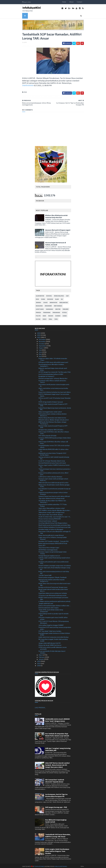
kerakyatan (53, 301)
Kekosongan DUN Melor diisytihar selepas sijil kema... (53, 441)
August (41, 347)
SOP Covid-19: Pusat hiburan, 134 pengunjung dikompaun (54, 621)
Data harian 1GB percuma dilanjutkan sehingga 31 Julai (55, 531)
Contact (87, 2)
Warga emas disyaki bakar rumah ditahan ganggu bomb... (54, 484)
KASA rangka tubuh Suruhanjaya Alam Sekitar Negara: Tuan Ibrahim (57, 850)
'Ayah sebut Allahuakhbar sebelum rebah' (52, 507)
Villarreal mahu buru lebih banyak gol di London (53, 481)
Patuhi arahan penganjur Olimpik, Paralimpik (53, 576)
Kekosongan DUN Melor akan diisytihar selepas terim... (54, 431)
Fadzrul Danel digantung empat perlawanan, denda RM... (55, 408)
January (41, 658)
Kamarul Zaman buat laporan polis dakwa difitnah (54, 495)
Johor (45, 301)
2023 (39, 332)
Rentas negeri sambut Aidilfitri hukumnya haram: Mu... (54, 465)
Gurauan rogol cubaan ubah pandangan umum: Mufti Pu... (53, 478)
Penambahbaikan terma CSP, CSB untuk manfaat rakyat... (54, 445)
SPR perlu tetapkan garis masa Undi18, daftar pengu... (53, 617)
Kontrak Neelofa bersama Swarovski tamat (52, 462)
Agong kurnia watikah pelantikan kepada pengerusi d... (51, 579)
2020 (39, 660)
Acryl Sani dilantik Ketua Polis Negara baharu (53, 522)
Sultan (38, 318)
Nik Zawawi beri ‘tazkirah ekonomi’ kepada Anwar (55, 779)
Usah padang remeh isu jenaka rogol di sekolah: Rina (54, 613)
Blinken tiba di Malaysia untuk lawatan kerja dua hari (56, 215)
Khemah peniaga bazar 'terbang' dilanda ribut (53, 377)
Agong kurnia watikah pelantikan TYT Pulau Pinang (53, 504)
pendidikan (47, 311)
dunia (43, 298)
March (41, 654)
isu (62, 298)
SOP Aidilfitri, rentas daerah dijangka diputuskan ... (55, 509)
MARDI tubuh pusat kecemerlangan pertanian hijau (53, 597)
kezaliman (39, 305)
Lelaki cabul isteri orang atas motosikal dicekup (54, 636)
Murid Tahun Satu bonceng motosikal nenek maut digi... (54, 583)
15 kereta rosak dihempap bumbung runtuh (52, 594)
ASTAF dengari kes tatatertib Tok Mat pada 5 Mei (55, 371)
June (41, 351)
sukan (65, 315)
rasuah (51, 315)
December (42, 338)
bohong (49, 295)
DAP (67, 295)
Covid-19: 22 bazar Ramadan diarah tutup (52, 460)
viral (50, 318)
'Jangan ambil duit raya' (46, 602)
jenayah (38, 301)
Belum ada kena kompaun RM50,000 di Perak (53, 542)
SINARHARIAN (35, 84)
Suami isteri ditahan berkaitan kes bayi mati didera (55, 391)
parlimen (66, 308)
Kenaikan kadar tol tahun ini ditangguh (51, 528)
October (42, 342)
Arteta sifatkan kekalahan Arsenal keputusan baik (55, 526)
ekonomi (50, 298)
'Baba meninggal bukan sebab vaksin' (50, 411)
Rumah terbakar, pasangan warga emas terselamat (55, 564)
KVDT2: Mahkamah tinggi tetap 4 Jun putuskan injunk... (54, 394)
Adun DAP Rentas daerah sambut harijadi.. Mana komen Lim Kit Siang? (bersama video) (57, 764)
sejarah (58, 315)
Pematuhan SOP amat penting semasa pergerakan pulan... (55, 627)
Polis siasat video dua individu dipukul (51, 513)
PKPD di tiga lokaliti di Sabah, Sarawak (51, 401)
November (42, 340)
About (79, 2)
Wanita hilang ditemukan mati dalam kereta (52, 416)
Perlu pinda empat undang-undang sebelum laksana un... (53, 413)
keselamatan (64, 301)
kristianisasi (58, 305)
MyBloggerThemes (53, 865)
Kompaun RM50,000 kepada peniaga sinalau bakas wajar (55, 437)
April (40, 355)
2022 (39, 334)
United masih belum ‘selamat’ (48, 520)
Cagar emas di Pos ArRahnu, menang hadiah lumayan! (53, 537)
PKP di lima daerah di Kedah (47, 434)
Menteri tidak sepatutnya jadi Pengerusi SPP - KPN (53, 404)
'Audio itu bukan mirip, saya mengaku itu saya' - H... (55, 515)
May (40, 353)
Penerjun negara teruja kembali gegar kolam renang (53, 551)
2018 (39, 664)
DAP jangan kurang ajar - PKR (56, 806)
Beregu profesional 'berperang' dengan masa (53, 586)
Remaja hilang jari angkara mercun (49, 554)
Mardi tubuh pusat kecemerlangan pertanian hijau (54, 524)
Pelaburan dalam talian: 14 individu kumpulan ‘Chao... (53, 358)
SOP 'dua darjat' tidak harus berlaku (50, 630)
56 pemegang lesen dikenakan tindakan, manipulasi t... (51, 364)
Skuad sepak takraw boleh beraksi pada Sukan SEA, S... (53, 589)
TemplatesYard (31, 865)
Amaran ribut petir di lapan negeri (58, 229)
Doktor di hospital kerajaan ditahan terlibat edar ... (54, 604)
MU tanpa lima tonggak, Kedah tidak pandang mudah (53, 639)
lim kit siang (40, 308)
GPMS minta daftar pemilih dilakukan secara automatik (53, 647)
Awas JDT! (42, 544)
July (40, 349)
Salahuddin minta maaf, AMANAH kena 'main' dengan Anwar (58, 719)
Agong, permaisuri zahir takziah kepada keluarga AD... (54, 457)
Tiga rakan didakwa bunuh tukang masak (51, 497)
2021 (39, 336)
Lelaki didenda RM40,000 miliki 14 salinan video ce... (54, 449)
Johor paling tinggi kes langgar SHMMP (51, 624)
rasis (44, 315)
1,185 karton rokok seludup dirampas (50, 475)
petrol (65, 311)
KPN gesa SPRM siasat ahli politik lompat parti (53, 361)
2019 (39, 662)
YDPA (56, 318)
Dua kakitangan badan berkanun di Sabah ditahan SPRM (54, 633)
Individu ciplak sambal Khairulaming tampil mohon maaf (54, 557)
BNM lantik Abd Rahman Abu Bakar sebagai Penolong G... (52, 422)
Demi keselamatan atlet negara (48, 606)
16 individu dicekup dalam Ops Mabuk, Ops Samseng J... (52, 500)
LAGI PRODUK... (40, 706)
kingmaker (48, 305)
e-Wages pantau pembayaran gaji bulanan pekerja (54, 600)
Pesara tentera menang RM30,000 (50, 517)
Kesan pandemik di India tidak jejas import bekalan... (52, 651)
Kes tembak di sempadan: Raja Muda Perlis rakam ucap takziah (57, 733)
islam (57, 298)
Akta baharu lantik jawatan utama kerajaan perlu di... (54, 384)
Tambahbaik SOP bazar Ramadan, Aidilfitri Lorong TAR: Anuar (58, 834)
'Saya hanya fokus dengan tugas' (49, 546)
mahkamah (50, 308)
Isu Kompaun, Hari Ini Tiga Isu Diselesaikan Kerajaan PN (56, 794)
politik (38, 315)
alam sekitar (40, 295)
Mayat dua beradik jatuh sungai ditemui (51, 534)
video (45, 318)
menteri (58, 308)
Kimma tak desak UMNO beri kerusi (50, 644)
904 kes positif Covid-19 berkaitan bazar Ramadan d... (55, 398)
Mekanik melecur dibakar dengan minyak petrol (54, 419)
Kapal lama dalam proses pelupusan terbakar (53, 592)
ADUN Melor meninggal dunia (48, 548)
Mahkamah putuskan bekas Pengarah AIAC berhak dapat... (52, 453)
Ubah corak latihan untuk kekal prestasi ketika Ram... (53, 388)
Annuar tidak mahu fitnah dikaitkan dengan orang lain (54, 567)
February (42, 656)
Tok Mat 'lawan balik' (45, 574)
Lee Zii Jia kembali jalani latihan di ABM (51, 373)
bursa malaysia (59, 295)
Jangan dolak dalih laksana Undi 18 (49, 642)
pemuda (38, 311)
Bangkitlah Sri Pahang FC (47, 375)
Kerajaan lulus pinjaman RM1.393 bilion (51, 428)
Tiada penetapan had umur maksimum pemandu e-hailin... (55, 469)
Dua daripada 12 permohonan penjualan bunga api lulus (54, 488)
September (43, 344)
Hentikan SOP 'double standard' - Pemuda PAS (54, 540)
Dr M (37, 298)
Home (72, 2)
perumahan (56, 311)
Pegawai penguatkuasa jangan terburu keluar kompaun (53, 492)
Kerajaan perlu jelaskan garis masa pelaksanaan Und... (54, 561)
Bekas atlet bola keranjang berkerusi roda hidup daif (54, 571)
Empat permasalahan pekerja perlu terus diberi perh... (53, 472)
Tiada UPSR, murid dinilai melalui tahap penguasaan (51, 609)
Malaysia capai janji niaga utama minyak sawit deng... (53, 368)
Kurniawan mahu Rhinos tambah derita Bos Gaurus (52, 380)
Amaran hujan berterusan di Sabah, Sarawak (56, 242)
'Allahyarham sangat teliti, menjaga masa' (51, 511)
